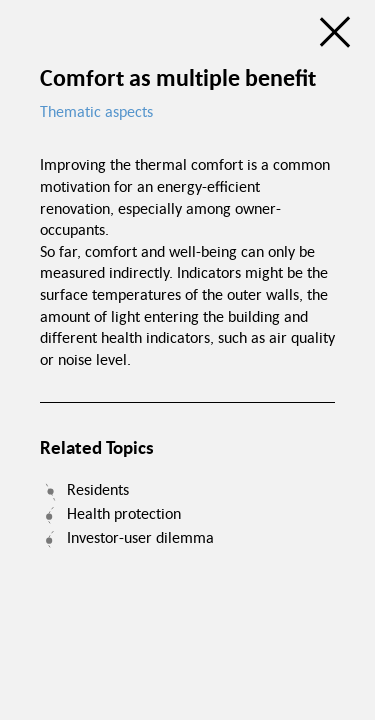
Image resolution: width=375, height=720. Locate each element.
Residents (98, 489)
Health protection (124, 513)
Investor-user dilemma (140, 537)
